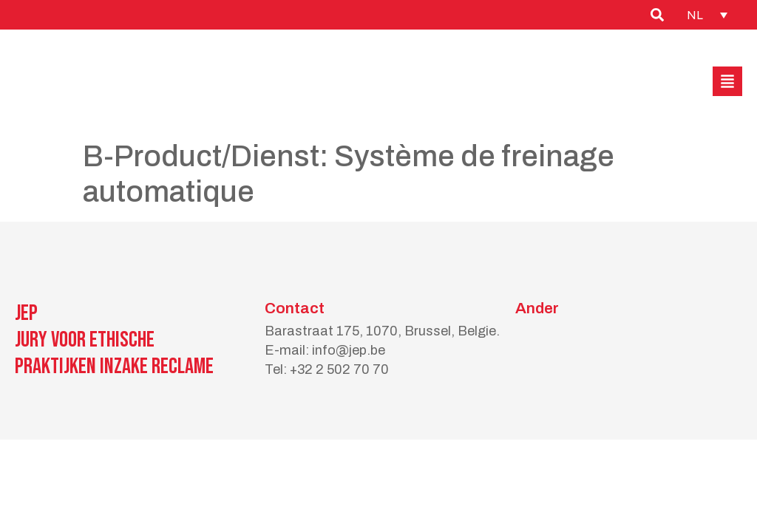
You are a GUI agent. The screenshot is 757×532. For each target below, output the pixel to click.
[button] (727, 81)
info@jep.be (349, 350)
